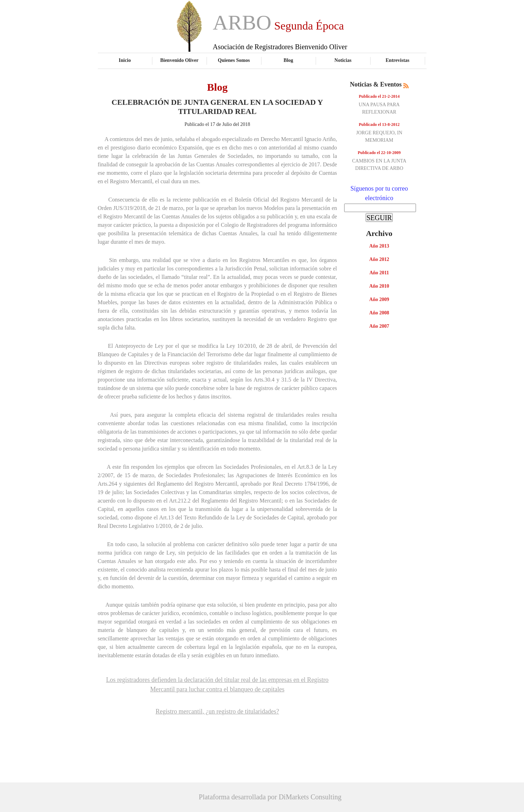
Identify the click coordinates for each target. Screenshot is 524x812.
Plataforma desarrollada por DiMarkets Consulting (270, 797)
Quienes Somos (234, 60)
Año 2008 (379, 313)
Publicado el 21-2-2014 (379, 96)
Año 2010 (379, 286)
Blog (288, 60)
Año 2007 (379, 326)
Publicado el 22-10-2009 (379, 153)
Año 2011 (379, 273)
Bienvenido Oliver (179, 60)
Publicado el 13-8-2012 (379, 124)
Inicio (125, 60)
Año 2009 (379, 299)
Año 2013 (379, 246)
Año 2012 (379, 259)
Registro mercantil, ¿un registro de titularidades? (217, 711)
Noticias (343, 60)
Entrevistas (398, 60)
